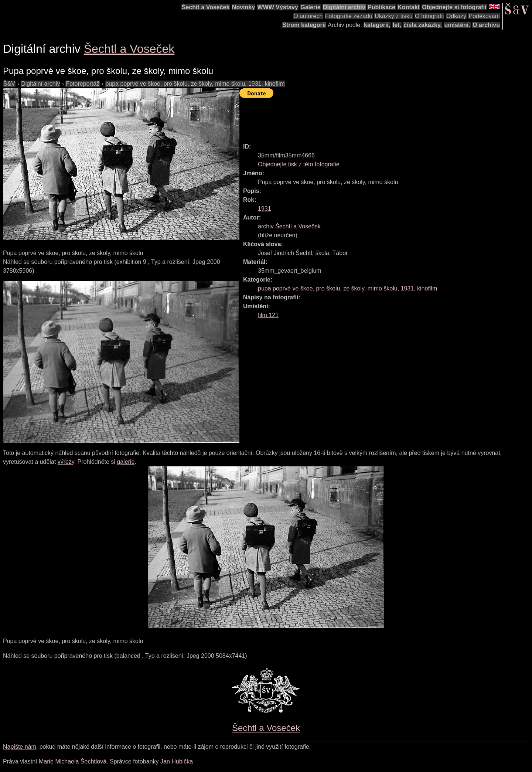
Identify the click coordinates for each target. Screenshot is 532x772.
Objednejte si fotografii (454, 7)
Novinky (243, 7)
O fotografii (429, 16)
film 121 (268, 315)
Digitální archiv (344, 7)
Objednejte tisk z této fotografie (299, 164)
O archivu (486, 25)
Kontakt (409, 7)
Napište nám (20, 747)
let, (397, 25)
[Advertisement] (374, 117)
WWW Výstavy (278, 7)
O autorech (308, 16)
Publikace (381, 7)
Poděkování (484, 16)
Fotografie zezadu (349, 16)
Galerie (310, 7)
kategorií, (377, 25)
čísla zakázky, (423, 25)
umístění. (457, 25)
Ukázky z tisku (393, 16)
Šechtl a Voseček (206, 7)
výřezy (66, 462)
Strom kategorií (304, 25)
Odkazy (456, 16)
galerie (126, 462)
